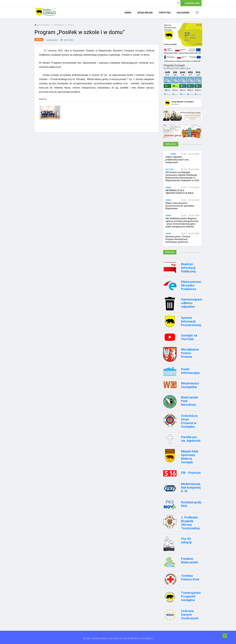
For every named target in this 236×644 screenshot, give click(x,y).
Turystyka (165, 13)
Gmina (128, 13)
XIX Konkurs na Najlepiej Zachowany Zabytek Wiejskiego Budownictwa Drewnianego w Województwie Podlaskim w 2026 (182, 176)
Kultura (169, 169)
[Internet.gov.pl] (182, 135)
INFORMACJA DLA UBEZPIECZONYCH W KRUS (179, 192)
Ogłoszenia (183, 13)
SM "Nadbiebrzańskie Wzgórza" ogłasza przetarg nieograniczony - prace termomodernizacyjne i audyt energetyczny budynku (182, 223)
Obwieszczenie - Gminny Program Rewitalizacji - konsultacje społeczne (178, 239)
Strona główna (42, 25)
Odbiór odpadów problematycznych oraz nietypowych (177, 160)
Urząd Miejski (145, 13)
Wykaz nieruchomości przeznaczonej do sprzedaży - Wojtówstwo (180, 206)
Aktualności (59, 25)
